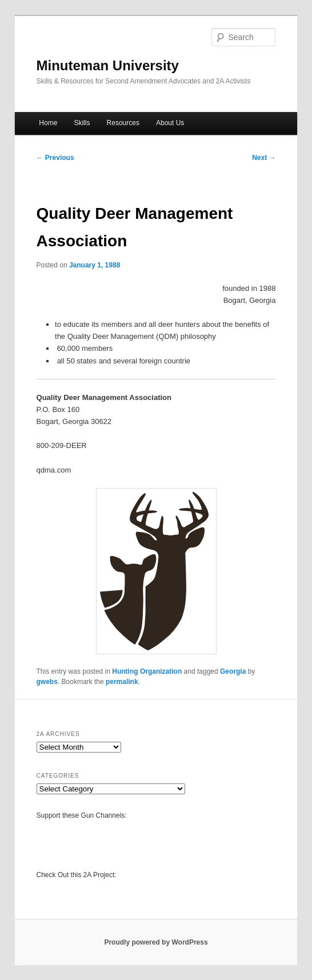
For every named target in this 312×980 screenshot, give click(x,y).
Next (264, 158)
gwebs (47, 682)
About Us (170, 123)
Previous (55, 158)
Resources (123, 123)
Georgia (233, 671)
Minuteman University (108, 65)
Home (48, 123)
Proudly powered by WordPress (156, 942)
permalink (122, 682)
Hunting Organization (147, 671)
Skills (82, 123)
